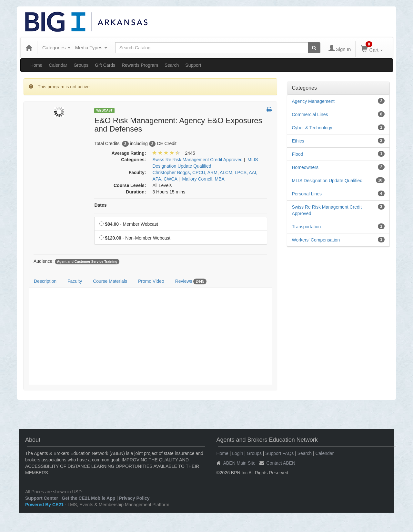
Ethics (298, 141)
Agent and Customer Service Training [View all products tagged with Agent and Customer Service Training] (87, 261)
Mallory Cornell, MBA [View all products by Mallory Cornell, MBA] (203, 179)
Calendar (58, 65)
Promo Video (151, 281)
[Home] (29, 48)
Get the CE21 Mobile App (88, 498)
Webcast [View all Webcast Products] (104, 110)
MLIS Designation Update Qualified (327, 181)
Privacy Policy (134, 498)
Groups (81, 65)
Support (193, 65)
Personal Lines (307, 194)
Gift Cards (105, 65)
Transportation (307, 227)
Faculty (75, 281)
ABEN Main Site (239, 463)
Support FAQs (279, 453)
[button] (269, 110)
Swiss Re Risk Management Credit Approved (327, 210)
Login (237, 453)
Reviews (191, 281)
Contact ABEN (281, 463)
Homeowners (305, 167)
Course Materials (110, 281)
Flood (298, 154)
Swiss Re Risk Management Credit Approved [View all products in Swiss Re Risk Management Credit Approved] (197, 160)
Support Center (42, 498)
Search (172, 65)
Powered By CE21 (45, 505)
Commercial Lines (310, 114)
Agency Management (313, 101)
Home (36, 65)
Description (45, 281)
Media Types (91, 48)
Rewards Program (140, 65)
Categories (56, 48)
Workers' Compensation (316, 240)
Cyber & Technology (312, 128)
